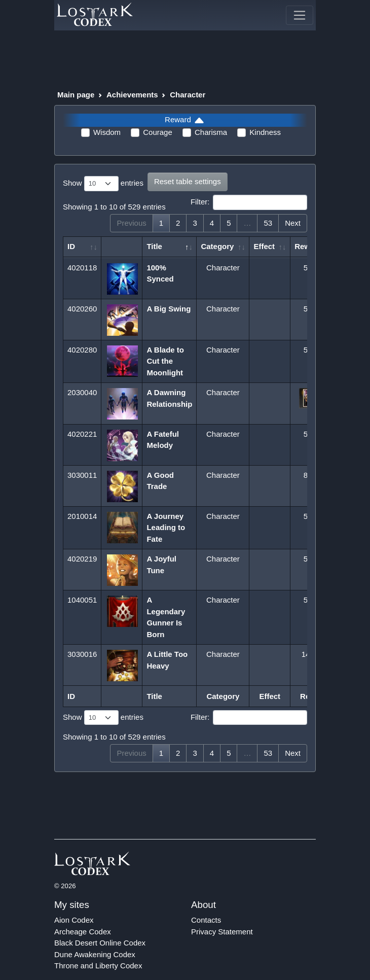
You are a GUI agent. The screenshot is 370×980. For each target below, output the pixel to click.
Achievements (132, 95)
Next (293, 223)
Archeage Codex (83, 932)
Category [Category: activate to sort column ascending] (217, 246)
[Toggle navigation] (300, 15)
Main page (76, 95)
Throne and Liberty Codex (98, 966)
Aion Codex (74, 920)
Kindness (265, 132)
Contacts (206, 920)
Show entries (103, 184)
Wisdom (107, 132)
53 (268, 223)
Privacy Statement (222, 932)
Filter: (249, 202)
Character (188, 95)
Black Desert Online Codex (100, 943)
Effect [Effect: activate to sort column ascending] (264, 246)
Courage (158, 132)
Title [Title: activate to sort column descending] (154, 246)
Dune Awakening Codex (95, 954)
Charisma (211, 132)
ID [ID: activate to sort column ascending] (71, 246)
